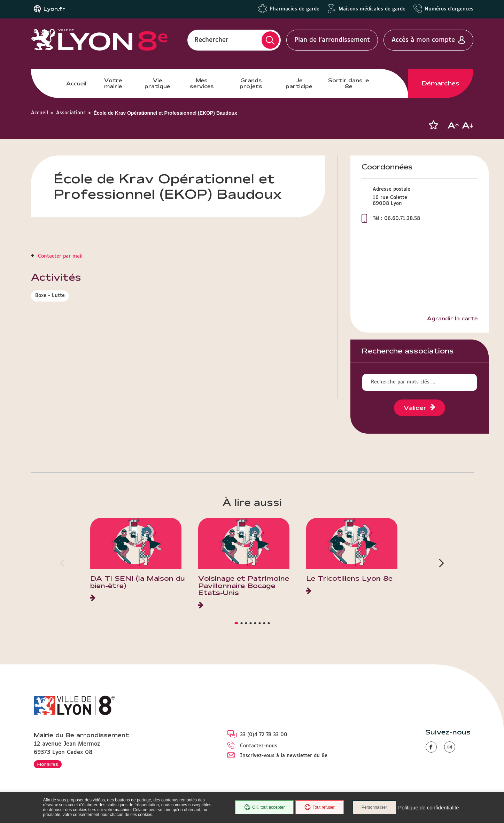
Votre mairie (113, 83)
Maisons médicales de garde (372, 9)
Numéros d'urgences (449, 9)
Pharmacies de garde (294, 9)
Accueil (76, 83)
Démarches (441, 83)
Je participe (299, 83)
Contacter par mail (60, 256)
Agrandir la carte (452, 319)
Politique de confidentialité (428, 807)
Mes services (202, 83)
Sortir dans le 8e (348, 83)
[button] (434, 125)
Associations (71, 113)
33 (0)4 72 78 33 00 (264, 735)
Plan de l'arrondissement (332, 40)
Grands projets (251, 83)
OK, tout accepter (264, 807)
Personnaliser (374, 807)
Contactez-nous (259, 746)
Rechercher (211, 40)
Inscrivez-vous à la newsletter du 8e (284, 756)
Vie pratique (157, 83)
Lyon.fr (54, 9)
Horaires (48, 764)
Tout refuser (319, 807)
